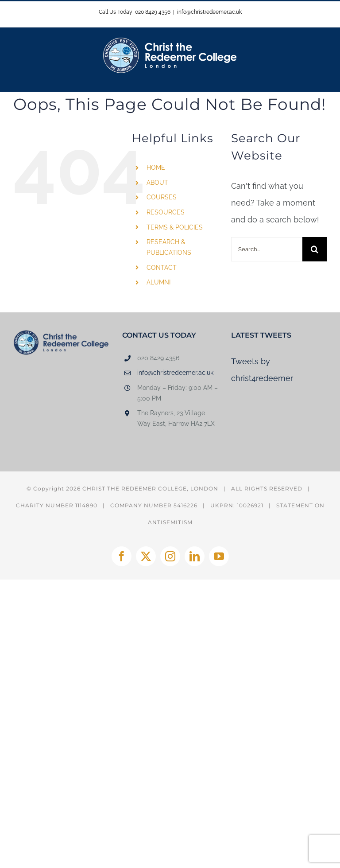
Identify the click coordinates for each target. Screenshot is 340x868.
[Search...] (267, 249)
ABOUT (157, 183)
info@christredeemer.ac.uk (209, 12)
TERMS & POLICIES (175, 227)
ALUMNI (158, 282)
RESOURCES (166, 212)
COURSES (162, 197)
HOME (156, 167)
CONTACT (162, 268)
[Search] (315, 249)
